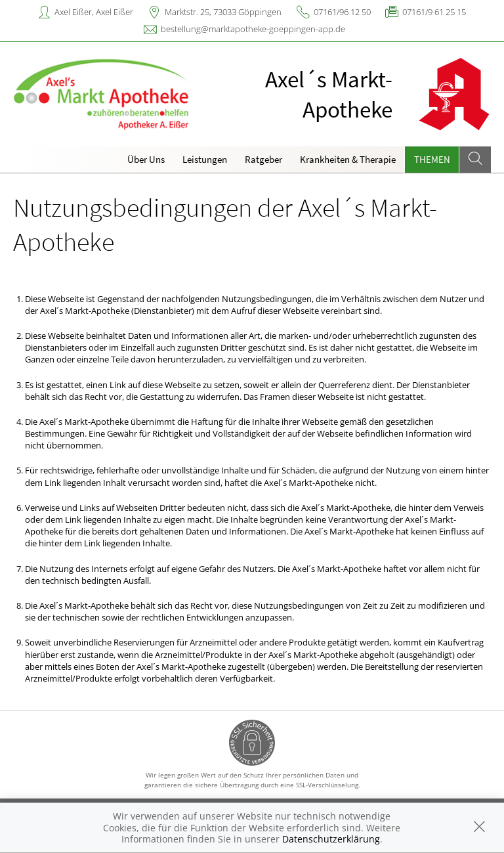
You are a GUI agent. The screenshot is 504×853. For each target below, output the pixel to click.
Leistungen (205, 159)
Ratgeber (263, 159)
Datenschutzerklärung (331, 839)
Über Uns (146, 159)
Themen (432, 159)
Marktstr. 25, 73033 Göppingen (223, 12)
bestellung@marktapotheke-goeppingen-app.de (253, 29)
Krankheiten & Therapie (348, 159)
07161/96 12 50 (342, 12)
